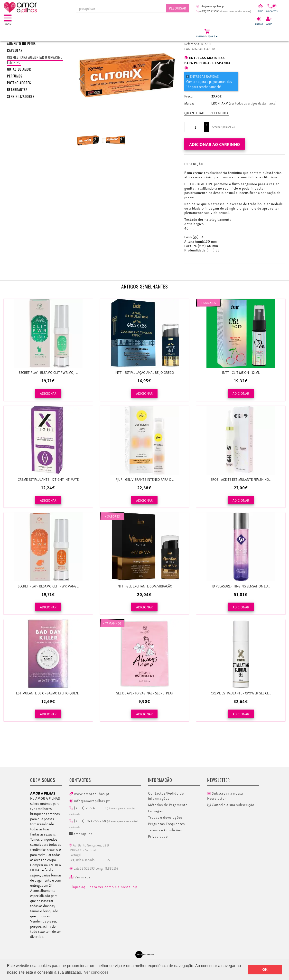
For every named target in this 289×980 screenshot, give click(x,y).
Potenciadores (19, 83)
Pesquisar (177, 8)
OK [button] (265, 970)
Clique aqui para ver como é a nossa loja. (104, 887)
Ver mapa (80, 877)
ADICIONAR (48, 393)
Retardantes (17, 90)
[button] (171, 79)
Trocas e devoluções (165, 817)
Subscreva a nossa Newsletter (225, 796)
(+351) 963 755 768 (104, 823)
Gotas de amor (19, 70)
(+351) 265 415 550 (103, 810)
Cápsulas (15, 51)
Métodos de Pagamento (168, 805)
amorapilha (81, 833)
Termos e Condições (165, 830)
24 (233, 127)
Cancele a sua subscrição (231, 805)
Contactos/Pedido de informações (166, 796)
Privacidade (158, 836)
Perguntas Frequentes (166, 824)
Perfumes (15, 77)
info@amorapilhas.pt (90, 800)
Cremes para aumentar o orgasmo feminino (35, 60)
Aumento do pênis (21, 44)
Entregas (155, 811)
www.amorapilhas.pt (89, 793)
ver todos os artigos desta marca (253, 103)
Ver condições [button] (96, 972)
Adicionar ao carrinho (215, 144)
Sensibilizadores (21, 97)
